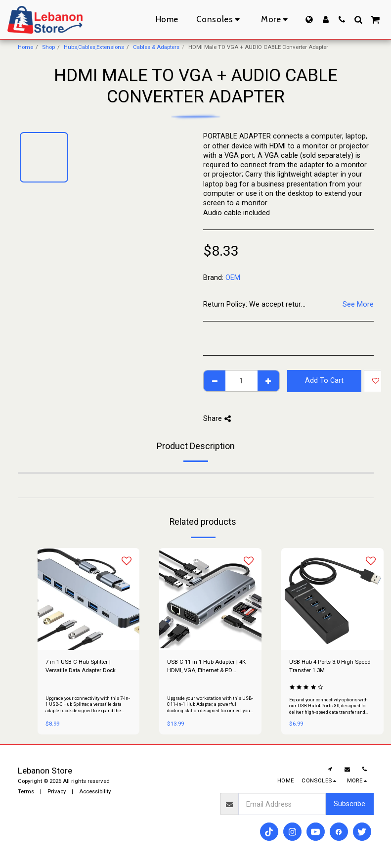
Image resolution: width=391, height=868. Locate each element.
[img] (89, 599)
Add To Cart (324, 380)
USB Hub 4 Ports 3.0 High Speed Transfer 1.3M (330, 666)
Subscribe (349, 804)
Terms (26, 791)
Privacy (57, 791)
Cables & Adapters (156, 47)
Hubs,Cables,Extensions (94, 47)
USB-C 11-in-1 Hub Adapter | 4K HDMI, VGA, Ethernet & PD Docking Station (206, 666)
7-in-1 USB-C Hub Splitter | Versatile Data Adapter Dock (81, 666)
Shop (48, 47)
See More (358, 304)
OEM (233, 277)
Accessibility (95, 791)
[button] (342, 20)
